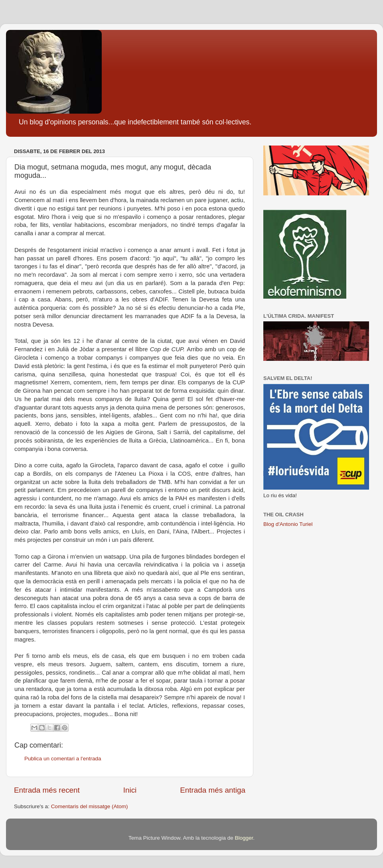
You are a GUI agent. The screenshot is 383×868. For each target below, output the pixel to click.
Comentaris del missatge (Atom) (90, 806)
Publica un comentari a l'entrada (63, 759)
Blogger (244, 838)
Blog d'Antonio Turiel (288, 524)
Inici (130, 790)
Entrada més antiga (213, 790)
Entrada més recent (47, 790)
